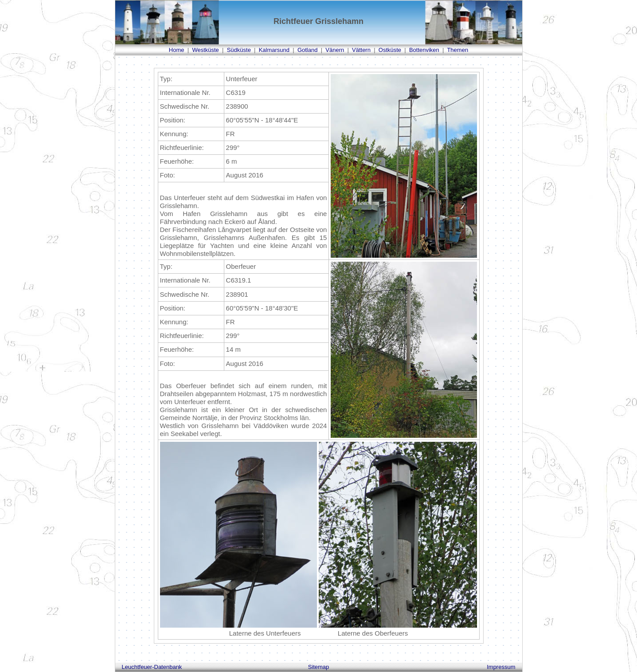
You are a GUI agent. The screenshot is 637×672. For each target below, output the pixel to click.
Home (177, 50)
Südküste (239, 50)
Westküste (205, 50)
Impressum (501, 667)
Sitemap (319, 667)
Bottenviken (424, 50)
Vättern (361, 50)
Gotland (308, 50)
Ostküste (390, 50)
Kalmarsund (274, 50)
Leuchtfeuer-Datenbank (152, 667)
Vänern (335, 50)
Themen (457, 50)
